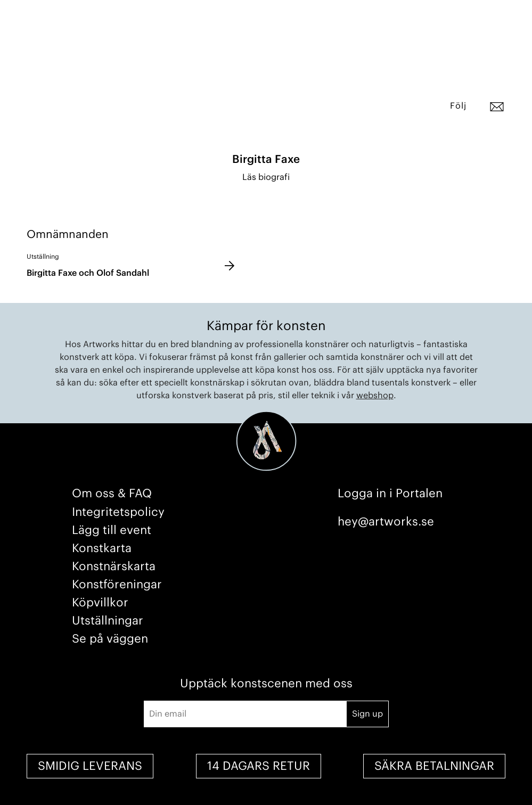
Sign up (367, 714)
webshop (375, 396)
